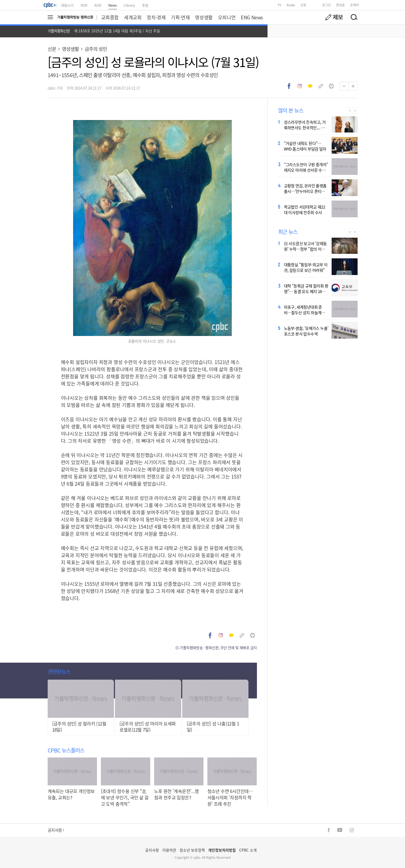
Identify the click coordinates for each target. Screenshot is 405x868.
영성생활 (204, 17)
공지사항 (56, 830)
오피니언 (227, 17)
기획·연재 (180, 17)
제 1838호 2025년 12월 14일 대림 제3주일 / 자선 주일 (117, 31)
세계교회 (133, 17)
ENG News (252, 17)
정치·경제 (156, 17)
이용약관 (169, 850)
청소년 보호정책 (192, 850)
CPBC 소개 (248, 850)
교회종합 (110, 17)
